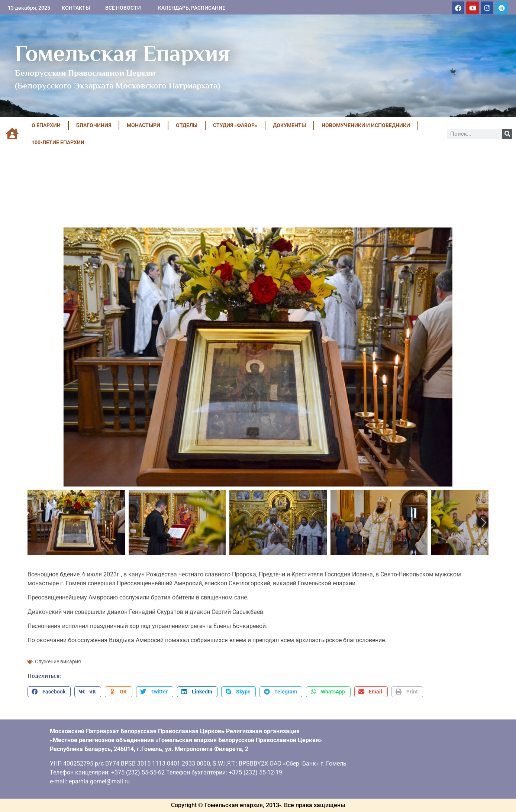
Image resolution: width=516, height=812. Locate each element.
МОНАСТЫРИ (143, 125)
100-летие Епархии (58, 142)
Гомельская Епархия (122, 53)
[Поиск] (507, 134)
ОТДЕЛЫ (187, 125)
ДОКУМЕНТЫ (289, 125)
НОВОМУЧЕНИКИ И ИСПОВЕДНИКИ (366, 125)
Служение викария (58, 661)
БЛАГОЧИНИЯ (94, 125)
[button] (49, 692)
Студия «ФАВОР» (235, 125)
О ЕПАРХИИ (46, 125)
